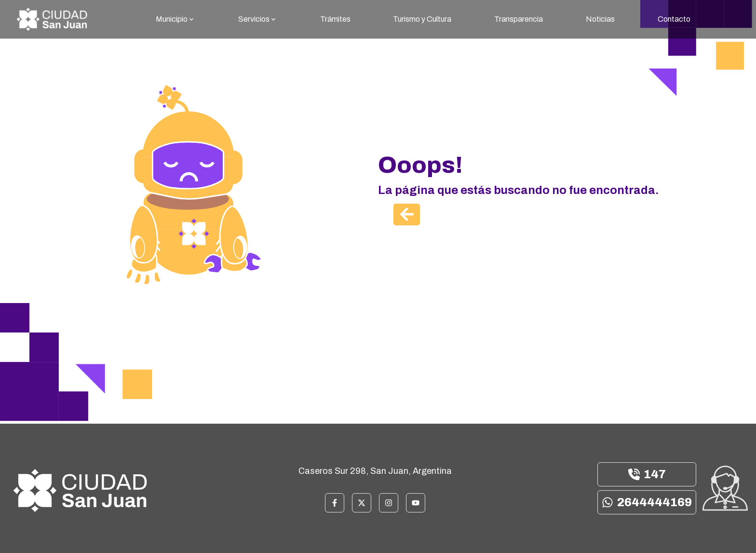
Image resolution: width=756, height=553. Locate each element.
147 (647, 474)
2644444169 (647, 502)
